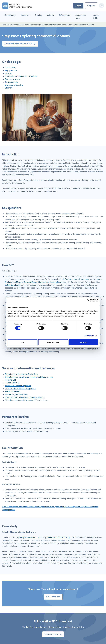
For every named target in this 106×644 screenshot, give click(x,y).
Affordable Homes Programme (76, 279)
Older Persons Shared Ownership (19, 400)
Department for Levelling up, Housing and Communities (29, 377)
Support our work (81, 17)
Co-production (11, 82)
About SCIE (96, 17)
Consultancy (10, 15)
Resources (25, 15)
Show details (89, 336)
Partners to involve (13, 79)
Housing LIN (10, 380)
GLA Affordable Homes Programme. (20, 389)
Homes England (12, 383)
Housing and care (14, 25)
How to (8, 73)
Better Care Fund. (12, 285)
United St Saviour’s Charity (58, 537)
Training (38, 15)
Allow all (83, 342)
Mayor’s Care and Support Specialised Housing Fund (39, 282)
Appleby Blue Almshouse (28, 537)
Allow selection (53, 342)
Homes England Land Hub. (17, 394)
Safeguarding (65, 15)
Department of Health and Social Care (21, 374)
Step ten (9, 88)
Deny (23, 342)
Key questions (11, 70)
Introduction (10, 68)
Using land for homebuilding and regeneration (24, 397)
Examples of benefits (14, 85)
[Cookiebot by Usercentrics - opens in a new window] (89, 300)
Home (4, 25)
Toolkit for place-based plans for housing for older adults (43, 25)
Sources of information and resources (21, 76)
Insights (50, 15)
